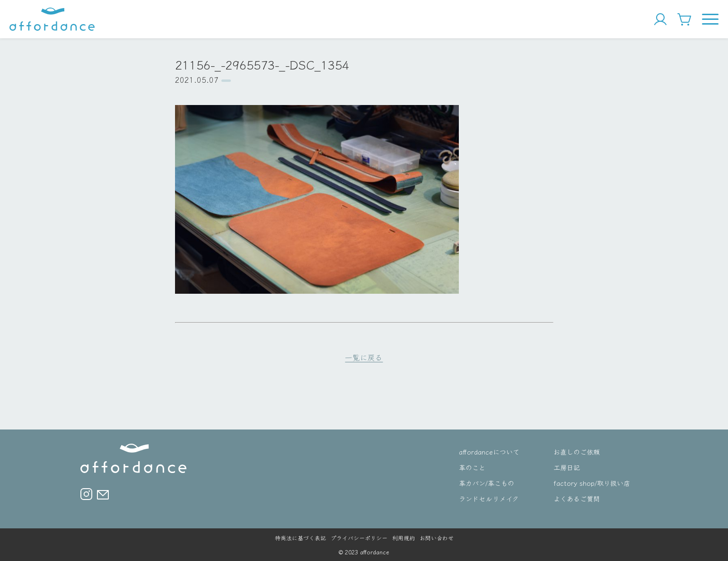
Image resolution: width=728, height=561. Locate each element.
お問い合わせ (437, 538)
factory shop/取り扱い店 (592, 483)
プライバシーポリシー (359, 538)
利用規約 (403, 538)
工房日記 (567, 467)
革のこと (472, 467)
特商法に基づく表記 (300, 538)
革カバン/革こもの (487, 483)
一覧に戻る (364, 357)
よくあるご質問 (577, 498)
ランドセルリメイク (489, 498)
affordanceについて (489, 451)
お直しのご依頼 (577, 451)
